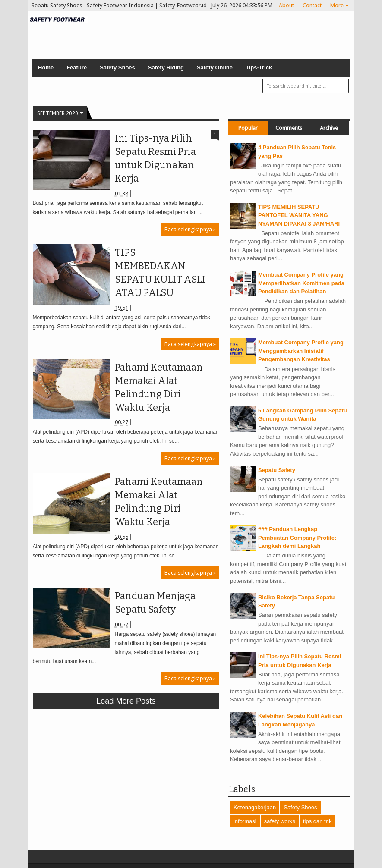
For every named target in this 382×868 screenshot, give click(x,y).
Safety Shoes (117, 68)
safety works (280, 821)
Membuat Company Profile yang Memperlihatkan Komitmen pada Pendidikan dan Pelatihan (301, 283)
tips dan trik (317, 821)
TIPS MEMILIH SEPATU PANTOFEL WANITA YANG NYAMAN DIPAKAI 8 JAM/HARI (299, 215)
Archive (329, 128)
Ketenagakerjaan (255, 807)
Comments (289, 128)
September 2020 (58, 113)
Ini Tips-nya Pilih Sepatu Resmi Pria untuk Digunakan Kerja (155, 158)
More (337, 5)
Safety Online (215, 68)
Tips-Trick (259, 68)
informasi (245, 821)
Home (46, 68)
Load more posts (126, 701)
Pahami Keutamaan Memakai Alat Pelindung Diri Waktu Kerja (159, 387)
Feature (77, 68)
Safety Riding (166, 68)
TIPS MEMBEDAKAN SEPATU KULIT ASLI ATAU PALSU (160, 273)
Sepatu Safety (277, 470)
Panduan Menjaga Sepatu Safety (155, 603)
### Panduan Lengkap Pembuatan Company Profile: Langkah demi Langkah (297, 538)
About (286, 5)
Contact (312, 5)
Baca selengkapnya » (190, 229)
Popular (248, 128)
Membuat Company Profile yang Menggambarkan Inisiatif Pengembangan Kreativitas (301, 351)
